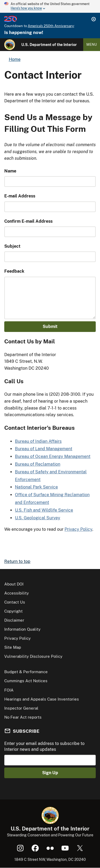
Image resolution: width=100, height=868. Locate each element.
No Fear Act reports (23, 717)
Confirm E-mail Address (28, 221)
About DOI (14, 584)
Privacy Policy (78, 529)
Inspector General (21, 708)
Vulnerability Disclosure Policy (33, 656)
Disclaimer (14, 620)
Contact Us (15, 602)
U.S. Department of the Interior (49, 45)
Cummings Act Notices (26, 681)
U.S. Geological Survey (38, 518)
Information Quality (22, 629)
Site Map (13, 647)
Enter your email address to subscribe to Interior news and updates (44, 746)
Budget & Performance (26, 672)
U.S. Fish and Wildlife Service (44, 510)
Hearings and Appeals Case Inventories (42, 699)
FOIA (9, 690)
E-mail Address (20, 196)
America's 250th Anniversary (51, 26)
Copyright (13, 611)
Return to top (17, 561)
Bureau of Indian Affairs (38, 441)
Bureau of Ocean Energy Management (53, 456)
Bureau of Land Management (44, 449)
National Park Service (36, 487)
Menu (92, 45)
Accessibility (17, 593)
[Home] (10, 45)
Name (10, 171)
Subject (12, 246)
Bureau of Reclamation (38, 464)
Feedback (14, 271)
